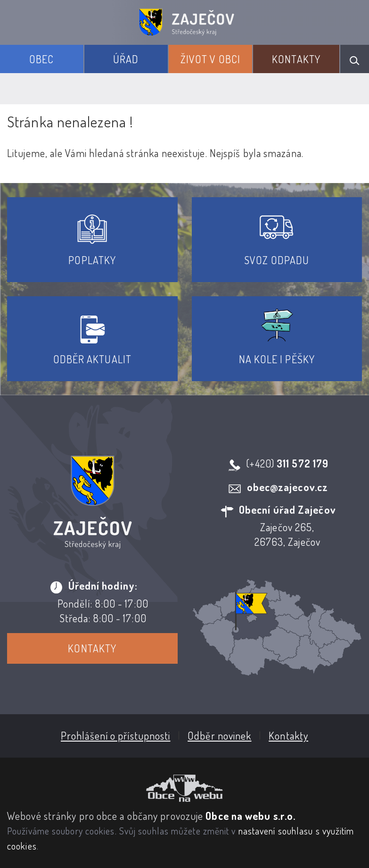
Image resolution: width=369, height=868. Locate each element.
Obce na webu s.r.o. (250, 816)
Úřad (126, 59)
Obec (41, 59)
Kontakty (296, 59)
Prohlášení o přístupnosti (116, 735)
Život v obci (210, 59)
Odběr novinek (219, 735)
